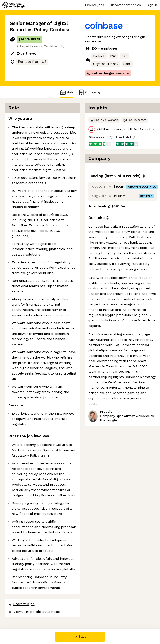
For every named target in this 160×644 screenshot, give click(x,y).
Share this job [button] (21, 604)
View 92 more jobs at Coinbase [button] (34, 612)
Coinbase (60, 30)
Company (89, 92)
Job (66, 92)
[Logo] (14, 5)
